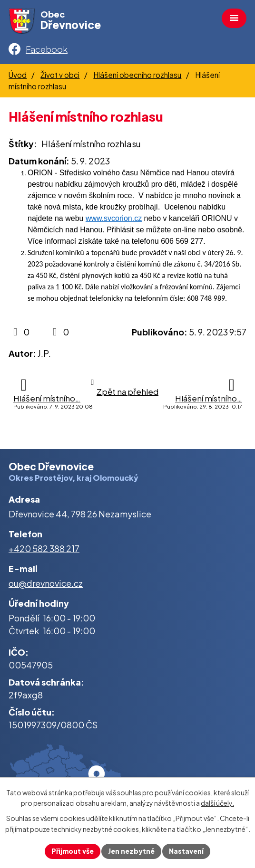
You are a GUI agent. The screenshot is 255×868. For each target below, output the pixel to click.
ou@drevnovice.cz (46, 583)
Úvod (18, 75)
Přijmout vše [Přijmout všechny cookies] (73, 851)
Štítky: (23, 144)
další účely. (217, 803)
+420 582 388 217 (44, 548)
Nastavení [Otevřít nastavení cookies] (186, 851)
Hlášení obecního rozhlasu (137, 75)
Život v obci (60, 75)
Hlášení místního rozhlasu (91, 144)
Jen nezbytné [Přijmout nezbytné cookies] (131, 851)
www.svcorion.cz (114, 218)
